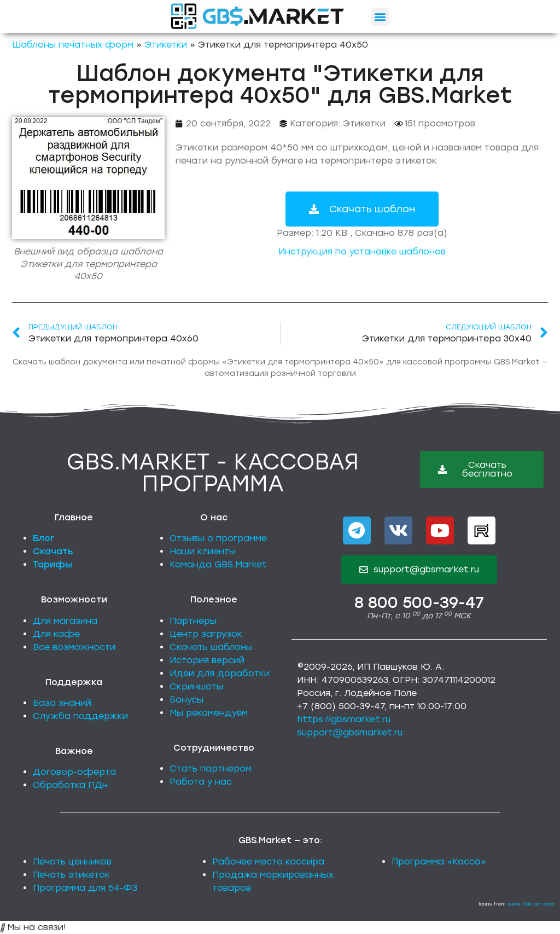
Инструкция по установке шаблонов (362, 251)
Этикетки (166, 45)
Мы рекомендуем (209, 713)
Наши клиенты (203, 551)
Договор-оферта (74, 772)
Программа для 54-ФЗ (85, 888)
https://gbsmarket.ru (344, 719)
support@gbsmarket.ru (350, 732)
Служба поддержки (80, 716)
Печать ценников (72, 862)
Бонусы (186, 700)
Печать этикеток (71, 875)
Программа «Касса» (439, 862)
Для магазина (65, 621)
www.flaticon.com (531, 904)
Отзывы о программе (218, 538)
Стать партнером (211, 768)
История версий (207, 660)
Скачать (53, 551)
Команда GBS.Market (218, 564)
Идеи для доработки (220, 673)
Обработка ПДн (70, 785)
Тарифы (52, 564)
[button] (380, 17)
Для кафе (56, 634)
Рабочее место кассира (268, 862)
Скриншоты (196, 686)
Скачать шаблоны (211, 647)
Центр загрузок (206, 634)
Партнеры (193, 621)
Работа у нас (201, 782)
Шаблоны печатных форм (73, 45)
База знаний (62, 703)
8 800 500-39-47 (419, 602)
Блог (44, 538)
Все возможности (74, 647)
